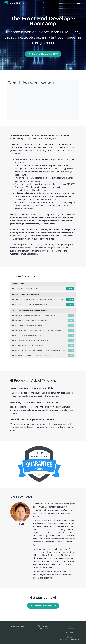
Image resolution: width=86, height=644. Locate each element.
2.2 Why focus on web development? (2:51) (43, 304)
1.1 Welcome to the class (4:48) (43, 289)
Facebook (70, 633)
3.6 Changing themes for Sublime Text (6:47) (43, 340)
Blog (70, 635)
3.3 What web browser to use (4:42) (43, 325)
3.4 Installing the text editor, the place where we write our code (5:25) (43, 330)
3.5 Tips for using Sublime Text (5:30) (43, 335)
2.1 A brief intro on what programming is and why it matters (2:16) (43, 299)
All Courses (70, 628)
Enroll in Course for (43, 54)
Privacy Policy (43, 628)
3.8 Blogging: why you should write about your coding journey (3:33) (43, 350)
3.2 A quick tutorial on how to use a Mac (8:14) (43, 320)
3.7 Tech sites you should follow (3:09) (43, 346)
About (70, 626)
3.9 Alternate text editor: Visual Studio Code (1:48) (43, 356)
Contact (70, 637)
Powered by (70, 639)
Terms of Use (43, 626)
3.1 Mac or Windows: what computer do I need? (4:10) (43, 315)
